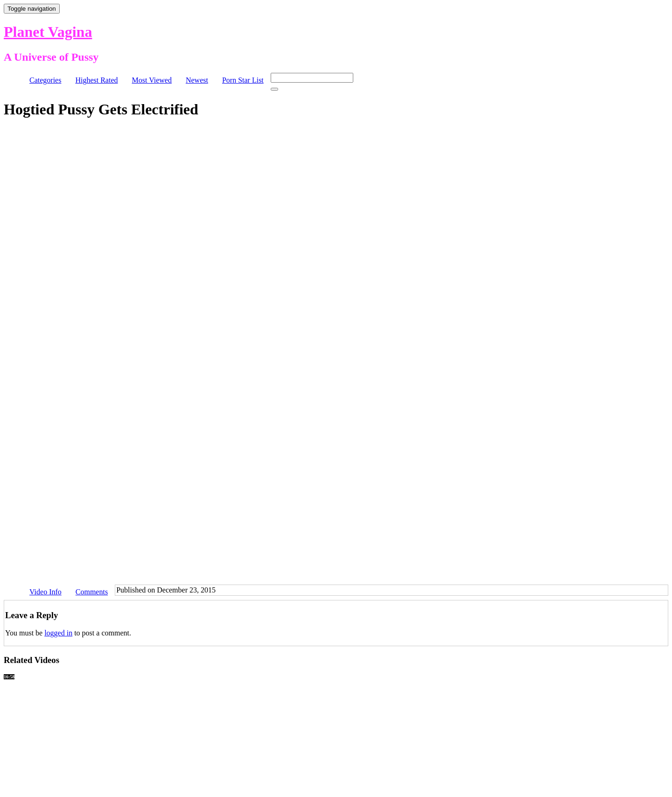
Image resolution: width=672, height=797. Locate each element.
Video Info (45, 592)
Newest (197, 80)
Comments (92, 592)
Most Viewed (152, 80)
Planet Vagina (48, 32)
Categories (45, 80)
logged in (58, 633)
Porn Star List (243, 80)
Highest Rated (96, 80)
